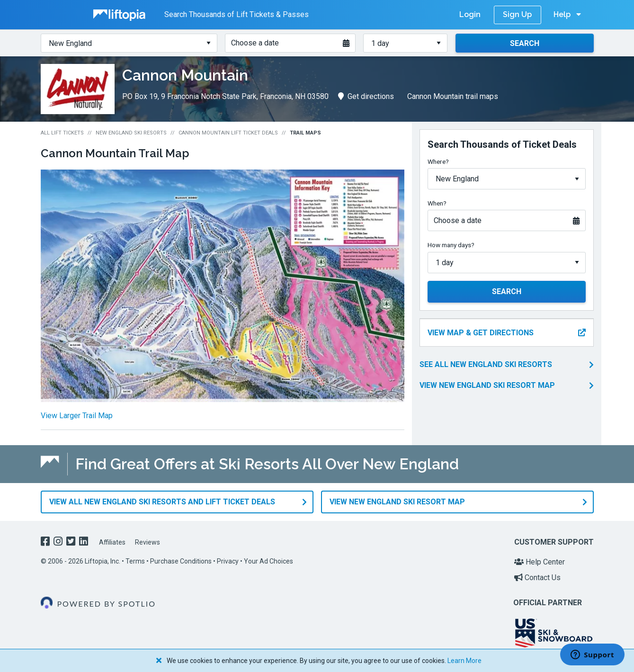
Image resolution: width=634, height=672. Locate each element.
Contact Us (537, 578)
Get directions (366, 96)
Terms (135, 561)
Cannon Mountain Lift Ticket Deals (228, 133)
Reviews (147, 542)
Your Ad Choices (268, 561)
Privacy (228, 561)
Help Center (540, 561)
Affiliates (112, 542)
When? (437, 203)
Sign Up (517, 14)
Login (470, 14)
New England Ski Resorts (131, 133)
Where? (438, 161)
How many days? (451, 245)
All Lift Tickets (62, 133)
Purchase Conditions (181, 561)
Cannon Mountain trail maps (453, 96)
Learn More (464, 661)
